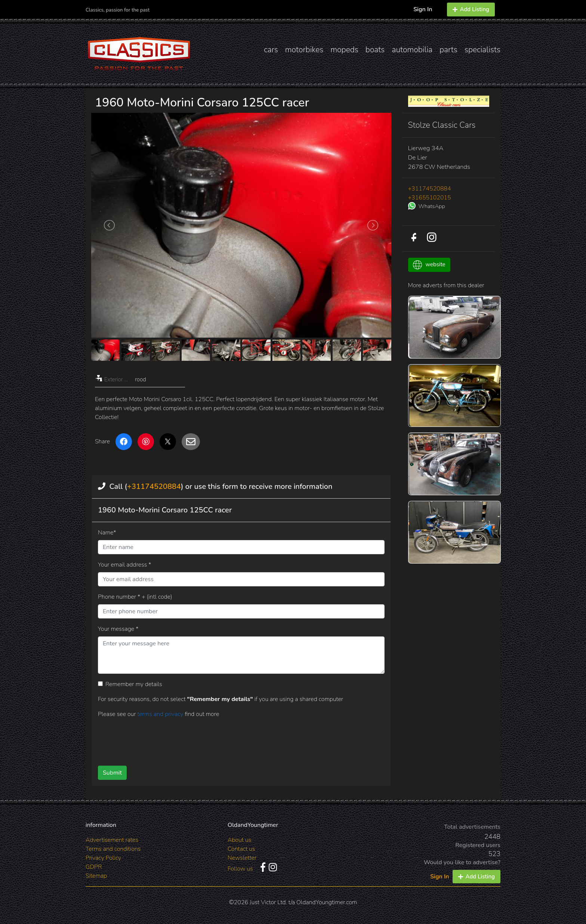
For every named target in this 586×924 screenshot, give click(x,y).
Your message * (118, 629)
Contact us (241, 849)
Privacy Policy (103, 858)
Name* (107, 533)
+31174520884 (154, 486)
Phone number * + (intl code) (135, 597)
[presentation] (229, 739)
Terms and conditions (113, 849)
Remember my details (134, 684)
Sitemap (96, 876)
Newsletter (242, 858)
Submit (112, 773)
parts (448, 50)
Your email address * (124, 565)
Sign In (423, 9)
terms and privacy (161, 714)
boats (375, 50)
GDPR (94, 867)
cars (271, 50)
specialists (482, 50)
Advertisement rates (112, 840)
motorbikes (304, 50)
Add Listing (471, 9)
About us (239, 840)
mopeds (344, 50)
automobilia (412, 50)
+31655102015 (430, 198)
